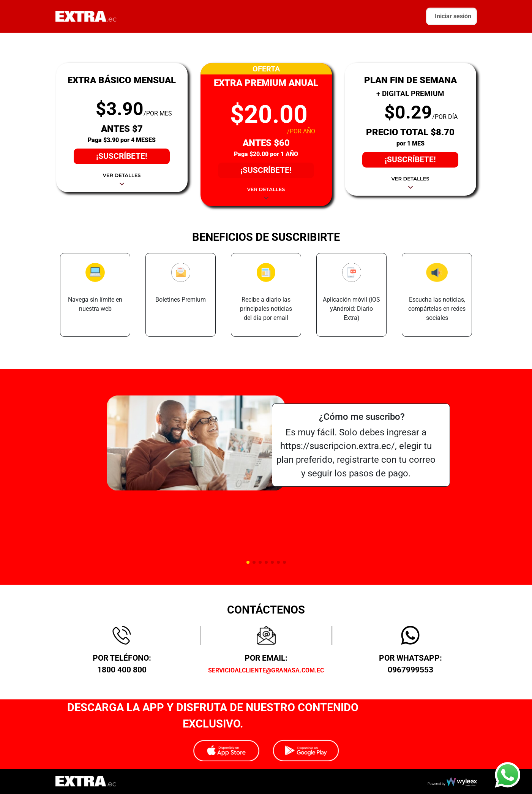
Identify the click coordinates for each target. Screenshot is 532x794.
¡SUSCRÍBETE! (122, 156)
